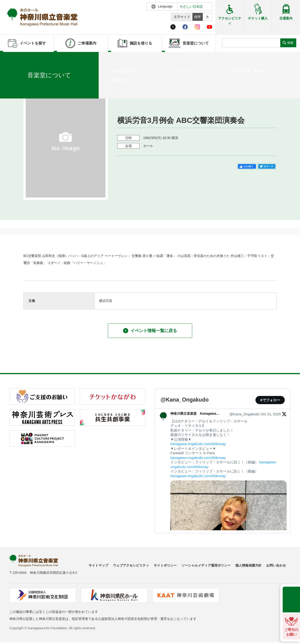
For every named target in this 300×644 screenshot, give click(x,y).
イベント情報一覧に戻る (150, 331)
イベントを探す (29, 58)
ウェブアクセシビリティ (131, 565)
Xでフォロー (270, 400)
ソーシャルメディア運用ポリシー (206, 565)
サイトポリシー (165, 565)
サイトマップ (98, 565)
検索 (290, 43)
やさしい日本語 (191, 7)
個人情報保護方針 (248, 565)
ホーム (11, 58)
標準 (198, 17)
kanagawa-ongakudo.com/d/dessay (198, 444)
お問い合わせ (276, 565)
